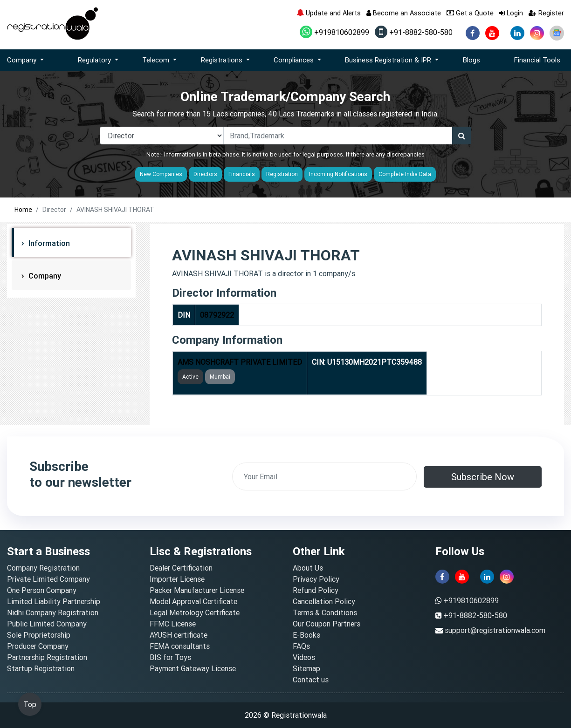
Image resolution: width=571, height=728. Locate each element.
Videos (304, 657)
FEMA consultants (180, 646)
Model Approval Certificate (193, 601)
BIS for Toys (170, 657)
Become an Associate (404, 13)
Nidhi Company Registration (53, 612)
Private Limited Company (48, 579)
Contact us (311, 680)
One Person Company (42, 590)
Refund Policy (316, 590)
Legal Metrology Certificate (195, 612)
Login (511, 13)
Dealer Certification (181, 568)
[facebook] (473, 33)
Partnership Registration (47, 657)
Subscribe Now (483, 477)
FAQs (301, 646)
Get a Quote (470, 13)
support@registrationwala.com (495, 630)
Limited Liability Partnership (54, 601)
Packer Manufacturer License (197, 590)
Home (23, 210)
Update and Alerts (329, 13)
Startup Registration (41, 668)
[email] (324, 476)
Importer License (177, 579)
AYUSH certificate (179, 635)
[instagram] (537, 33)
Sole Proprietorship (39, 635)
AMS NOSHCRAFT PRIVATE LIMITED (240, 362)
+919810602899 (334, 32)
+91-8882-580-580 (414, 32)
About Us (308, 568)
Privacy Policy (316, 579)
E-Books (306, 635)
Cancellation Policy (324, 601)
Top (30, 704)
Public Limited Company (47, 624)
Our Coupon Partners (327, 624)
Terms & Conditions (325, 612)
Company (44, 276)
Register (546, 13)
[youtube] (492, 33)
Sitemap (306, 668)
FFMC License (173, 624)
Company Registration (43, 568)
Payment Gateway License (193, 668)
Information (48, 243)
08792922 (217, 315)
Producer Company (38, 646)
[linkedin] (517, 33)
